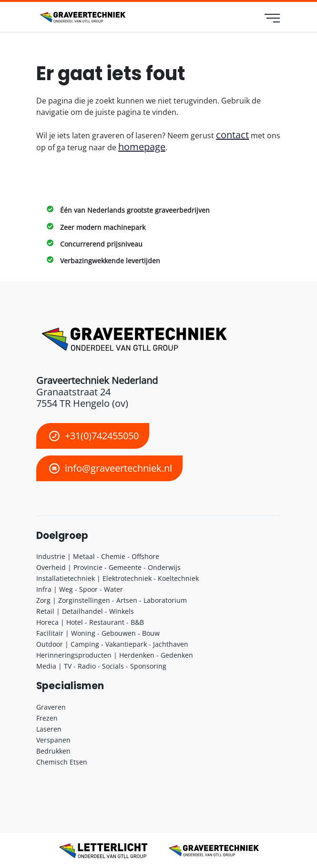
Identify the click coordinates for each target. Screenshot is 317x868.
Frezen (47, 718)
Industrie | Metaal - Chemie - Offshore (98, 556)
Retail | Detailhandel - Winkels (85, 611)
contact (232, 135)
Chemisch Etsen (62, 762)
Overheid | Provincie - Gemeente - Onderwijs (108, 567)
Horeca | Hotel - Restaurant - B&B (90, 622)
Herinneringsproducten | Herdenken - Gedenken (115, 655)
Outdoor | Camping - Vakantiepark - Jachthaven (112, 644)
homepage (142, 147)
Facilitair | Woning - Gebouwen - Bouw (98, 633)
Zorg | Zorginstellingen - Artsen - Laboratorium (112, 600)
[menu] (273, 19)
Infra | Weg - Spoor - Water (80, 589)
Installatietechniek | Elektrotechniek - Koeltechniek (118, 578)
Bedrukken (53, 751)
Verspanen (53, 740)
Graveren (51, 707)
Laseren (49, 729)
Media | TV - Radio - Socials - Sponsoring (101, 666)
